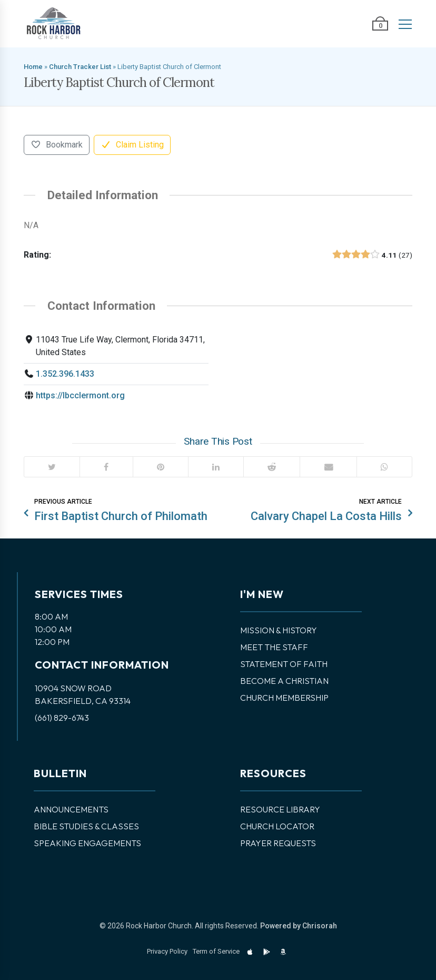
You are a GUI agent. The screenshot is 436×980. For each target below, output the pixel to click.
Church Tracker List (80, 67)
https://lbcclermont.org (80, 395)
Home (33, 67)
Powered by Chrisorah (299, 926)
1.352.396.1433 (65, 374)
